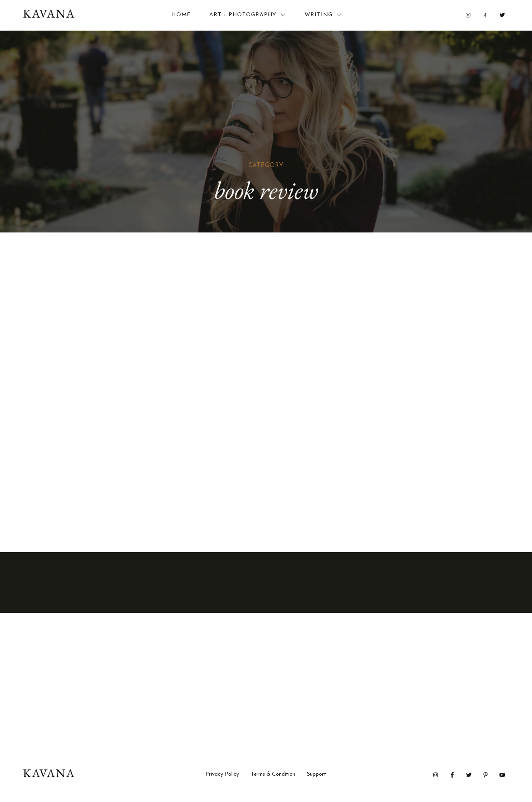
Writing (323, 15)
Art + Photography (248, 15)
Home (181, 15)
